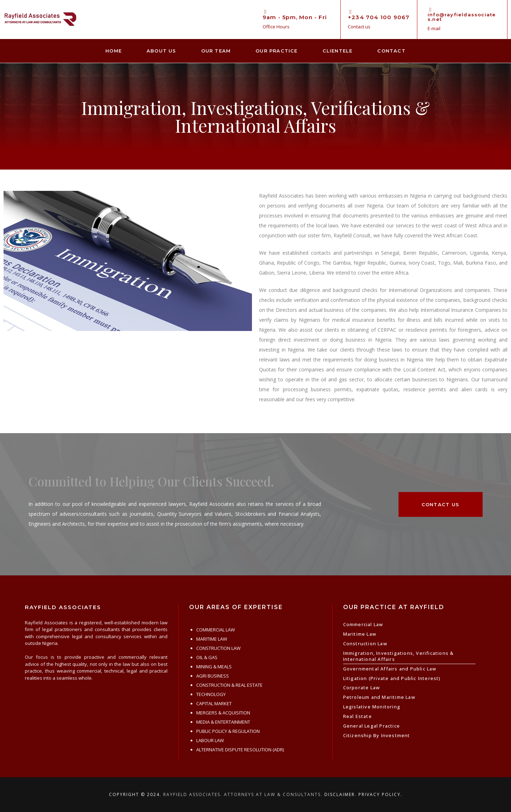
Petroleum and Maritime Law (379, 697)
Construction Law (365, 643)
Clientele (338, 51)
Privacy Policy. (380, 794)
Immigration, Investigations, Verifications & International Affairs (399, 656)
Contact (391, 51)
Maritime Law (360, 634)
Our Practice (276, 51)
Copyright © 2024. (135, 794)
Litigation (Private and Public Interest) (392, 678)
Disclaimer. (340, 794)
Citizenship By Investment (377, 735)
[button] (441, 504)
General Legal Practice (372, 726)
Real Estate (358, 716)
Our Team (216, 51)
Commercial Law (363, 624)
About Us (161, 51)
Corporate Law (362, 687)
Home (114, 51)
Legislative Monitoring (372, 707)
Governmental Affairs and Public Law (390, 669)
